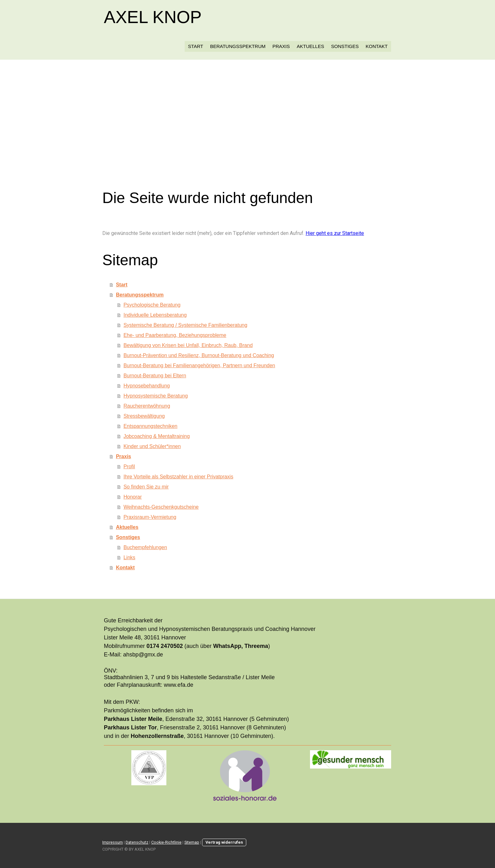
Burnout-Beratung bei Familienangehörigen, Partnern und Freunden (199, 365)
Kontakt (377, 46)
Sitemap (192, 842)
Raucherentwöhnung (147, 406)
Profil (129, 467)
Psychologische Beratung (152, 305)
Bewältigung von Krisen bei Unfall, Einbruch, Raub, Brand (188, 345)
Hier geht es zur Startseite (335, 233)
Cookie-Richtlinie (166, 842)
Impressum (113, 842)
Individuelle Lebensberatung (155, 315)
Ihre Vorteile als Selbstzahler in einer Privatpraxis (178, 477)
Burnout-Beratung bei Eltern (155, 376)
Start (196, 46)
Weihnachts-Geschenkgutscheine (161, 507)
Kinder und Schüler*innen (152, 446)
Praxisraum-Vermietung (150, 517)
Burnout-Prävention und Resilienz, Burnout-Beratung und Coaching (199, 355)
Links (129, 557)
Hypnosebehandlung (147, 386)
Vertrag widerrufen (224, 842)
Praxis (281, 46)
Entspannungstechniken (150, 426)
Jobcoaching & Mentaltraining (157, 436)
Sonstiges (345, 46)
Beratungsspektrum (238, 46)
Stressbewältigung (144, 416)
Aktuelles (310, 46)
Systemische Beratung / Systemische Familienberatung (185, 325)
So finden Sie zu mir (146, 487)
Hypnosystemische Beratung (156, 396)
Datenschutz (137, 842)
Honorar (133, 497)
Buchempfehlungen (145, 547)
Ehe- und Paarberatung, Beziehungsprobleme (175, 335)
